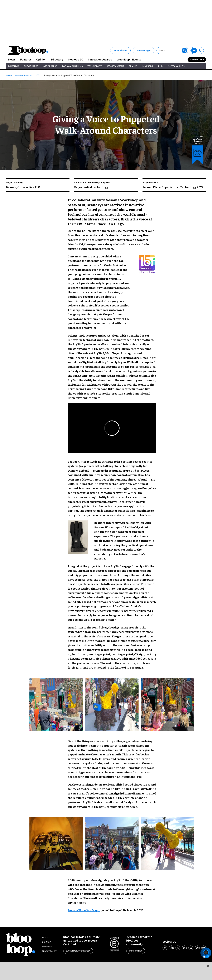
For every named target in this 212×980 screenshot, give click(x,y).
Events (137, 60)
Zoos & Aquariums (72, 66)
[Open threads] (184, 948)
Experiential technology (91, 187)
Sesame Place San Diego (84, 910)
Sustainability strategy (78, 951)
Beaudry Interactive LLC (23, 187)
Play (161, 66)
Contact (46, 942)
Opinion (41, 60)
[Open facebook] (165, 948)
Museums (14, 66)
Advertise (47, 947)
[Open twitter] (178, 948)
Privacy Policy (49, 951)
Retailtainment (115, 66)
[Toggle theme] (194, 50)
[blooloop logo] (28, 50)
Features (26, 60)
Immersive (148, 66)
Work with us (120, 50)
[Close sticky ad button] (208, 966)
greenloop (123, 60)
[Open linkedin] (191, 948)
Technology (95, 66)
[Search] (172, 50)
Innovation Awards (100, 60)
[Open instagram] (171, 948)
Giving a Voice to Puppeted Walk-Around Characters (69, 75)
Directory (57, 60)
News (12, 60)
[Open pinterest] (197, 948)
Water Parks (50, 66)
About (45, 938)
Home (9, 75)
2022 (38, 75)
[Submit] (184, 50)
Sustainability (177, 66)
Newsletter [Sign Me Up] (197, 60)
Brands (133, 66)
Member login (144, 50)
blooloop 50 (76, 60)
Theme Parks (31, 66)
